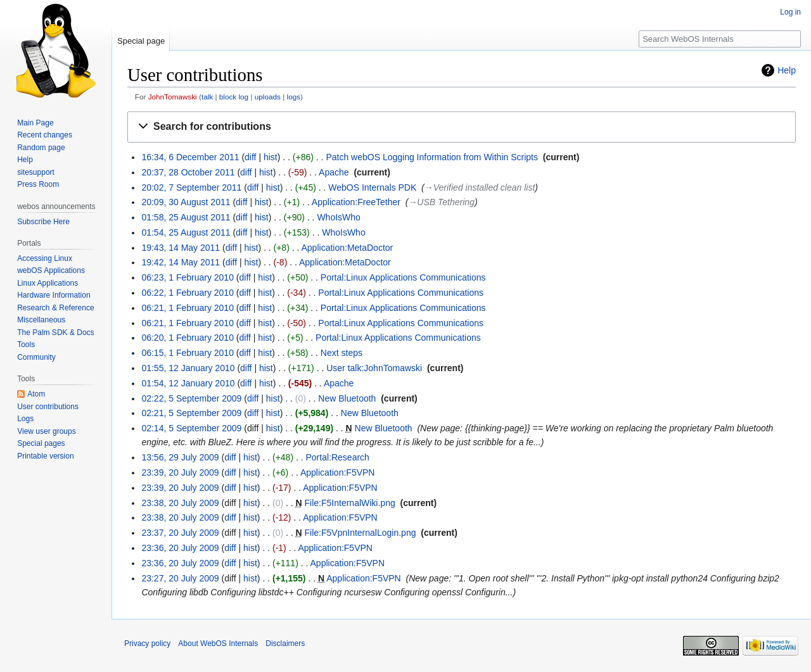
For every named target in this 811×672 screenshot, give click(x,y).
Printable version (45, 456)
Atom (36, 394)
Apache (334, 172)
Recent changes (45, 135)
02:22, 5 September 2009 (191, 398)
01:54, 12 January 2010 (188, 383)
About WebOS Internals (218, 643)
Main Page (35, 123)
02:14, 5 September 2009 (191, 428)
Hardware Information (54, 295)
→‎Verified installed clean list (480, 187)
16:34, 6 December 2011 (190, 157)
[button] (462, 127)
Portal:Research (338, 457)
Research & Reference (55, 308)
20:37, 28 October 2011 (188, 172)
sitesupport (36, 172)
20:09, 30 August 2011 (186, 202)
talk (207, 97)
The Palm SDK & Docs (55, 333)
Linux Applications (48, 283)
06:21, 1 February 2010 (188, 308)
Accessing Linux (45, 258)
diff (250, 157)
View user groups (47, 431)
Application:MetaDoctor (348, 248)
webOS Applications (51, 270)
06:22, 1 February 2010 (188, 293)
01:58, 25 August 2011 (186, 217)
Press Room (38, 184)
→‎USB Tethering (441, 202)
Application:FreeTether (356, 202)
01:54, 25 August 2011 (186, 232)
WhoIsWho (338, 217)
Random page (41, 148)
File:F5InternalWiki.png (350, 503)
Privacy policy (147, 643)
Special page (141, 41)
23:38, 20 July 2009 (180, 503)
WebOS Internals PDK (372, 187)
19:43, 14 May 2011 (181, 248)
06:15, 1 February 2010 (188, 353)
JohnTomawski (173, 97)
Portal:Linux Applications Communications (403, 277)
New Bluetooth (347, 398)
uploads (268, 97)
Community (36, 357)
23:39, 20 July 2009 (180, 472)
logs (294, 97)
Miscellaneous (41, 320)
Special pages (41, 443)
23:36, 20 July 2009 (180, 548)
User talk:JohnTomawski (374, 368)
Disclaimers (285, 643)
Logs (25, 419)
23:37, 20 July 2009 (180, 533)
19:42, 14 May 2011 (181, 262)
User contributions (48, 407)
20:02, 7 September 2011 (191, 187)
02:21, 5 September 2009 (191, 413)
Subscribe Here (43, 222)
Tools (26, 345)
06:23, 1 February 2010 (188, 277)
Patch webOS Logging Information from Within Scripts (432, 157)
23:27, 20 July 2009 (180, 578)
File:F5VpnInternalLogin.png (361, 533)
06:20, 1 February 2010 (188, 338)
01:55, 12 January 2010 (188, 368)
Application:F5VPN (338, 472)
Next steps (342, 353)
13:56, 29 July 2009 (180, 457)
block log (234, 97)
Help (787, 70)
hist (271, 157)
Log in (790, 12)
